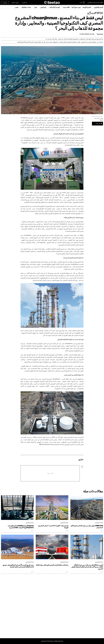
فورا (36, 7)
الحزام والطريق (99, 7)
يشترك (5, 3)
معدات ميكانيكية (26, 7)
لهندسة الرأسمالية (55, 7)
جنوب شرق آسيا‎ (76, 7)
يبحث (82, 2)
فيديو (17, 7)
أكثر (90, 12)
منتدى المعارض (99, 12)
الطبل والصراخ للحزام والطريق (95, 2)
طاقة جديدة (66, 7)
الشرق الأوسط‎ (87, 7)
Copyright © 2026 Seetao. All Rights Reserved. (52, 641)
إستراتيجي (43, 7)
